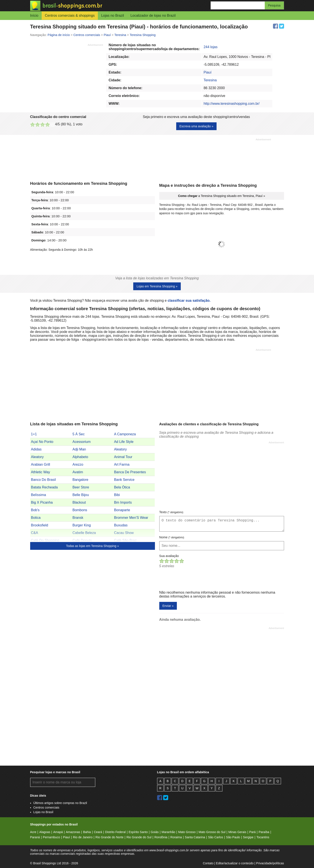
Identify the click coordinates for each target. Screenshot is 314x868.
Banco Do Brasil (44, 480)
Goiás (155, 832)
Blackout (79, 502)
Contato (208, 863)
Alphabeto (80, 457)
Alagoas (45, 832)
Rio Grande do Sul (139, 837)
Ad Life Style (124, 442)
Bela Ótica (122, 487)
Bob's (35, 510)
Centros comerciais (46, 807)
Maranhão (169, 832)
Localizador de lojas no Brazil (153, 16)
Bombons (80, 510)
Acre (33, 832)
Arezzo (78, 464)
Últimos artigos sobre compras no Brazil (60, 803)
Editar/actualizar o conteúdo (235, 863)
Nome (172, 537)
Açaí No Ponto (42, 442)
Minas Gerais (237, 832)
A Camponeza (125, 434)
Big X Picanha (42, 502)
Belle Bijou (81, 495)
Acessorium (82, 442)
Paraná (35, 837)
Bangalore (80, 480)
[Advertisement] (67, 77)
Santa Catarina (195, 837)
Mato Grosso (187, 832)
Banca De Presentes (130, 472)
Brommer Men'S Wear (131, 518)
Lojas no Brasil (43, 812)
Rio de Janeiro (83, 837)
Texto (171, 512)
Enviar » (168, 606)
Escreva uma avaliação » (196, 126)
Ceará (98, 832)
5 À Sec (79, 434)
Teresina (210, 80)
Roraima (176, 837)
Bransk (78, 518)
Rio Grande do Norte (109, 837)
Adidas (36, 449)
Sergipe (248, 837)
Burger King (82, 525)
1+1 (34, 434)
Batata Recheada (44, 487)
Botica (36, 518)
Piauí (207, 72)
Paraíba (264, 832)
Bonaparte (122, 510)
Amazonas (73, 832)
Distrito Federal (115, 832)
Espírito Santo (138, 832)
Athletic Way (41, 472)
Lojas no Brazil (113, 16)
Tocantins (263, 837)
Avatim (78, 472)
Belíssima (39, 495)
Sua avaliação (169, 556)
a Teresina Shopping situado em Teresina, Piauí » (221, 196)
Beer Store (81, 487)
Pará (253, 832)
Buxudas (121, 525)
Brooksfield (40, 525)
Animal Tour (123, 457)
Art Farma (122, 464)
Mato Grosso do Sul (212, 832)
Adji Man (79, 449)
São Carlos (216, 837)
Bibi (117, 495)
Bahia (87, 832)
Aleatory (120, 449)
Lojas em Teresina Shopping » (157, 286)
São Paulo (233, 837)
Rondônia (161, 837)
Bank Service (124, 480)
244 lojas (210, 47)
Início (34, 16)
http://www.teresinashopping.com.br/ (232, 104)
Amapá (58, 832)
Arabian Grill (41, 464)
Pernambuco (51, 837)
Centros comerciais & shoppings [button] (70, 16)
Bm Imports (123, 502)
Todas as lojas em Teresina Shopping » (92, 546)
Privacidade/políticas (270, 863)
